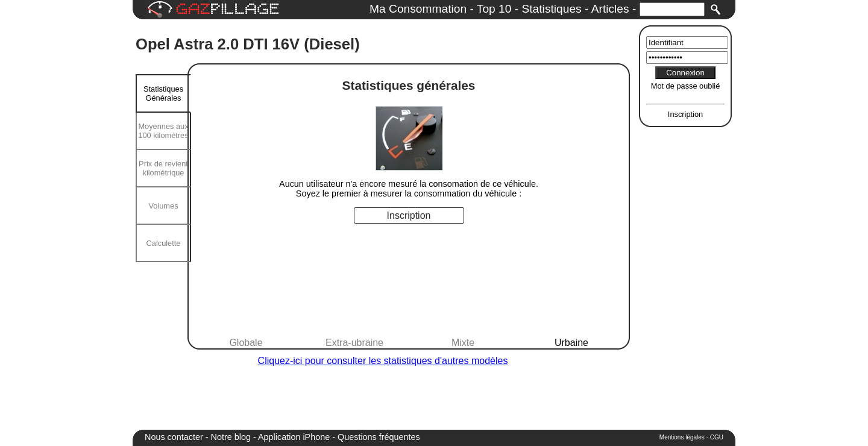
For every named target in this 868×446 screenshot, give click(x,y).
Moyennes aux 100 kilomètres (163, 131)
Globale (246, 343)
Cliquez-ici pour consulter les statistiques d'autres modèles (383, 361)
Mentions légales (682, 437)
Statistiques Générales (163, 93)
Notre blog (231, 437)
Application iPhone (294, 437)
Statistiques (551, 9)
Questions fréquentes (379, 437)
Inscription (685, 114)
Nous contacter (174, 437)
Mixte (463, 343)
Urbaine (571, 343)
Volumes (163, 206)
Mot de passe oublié (686, 86)
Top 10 (494, 9)
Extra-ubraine (354, 343)
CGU (717, 437)
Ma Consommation (418, 9)
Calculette (164, 243)
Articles (610, 9)
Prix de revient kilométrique (163, 168)
